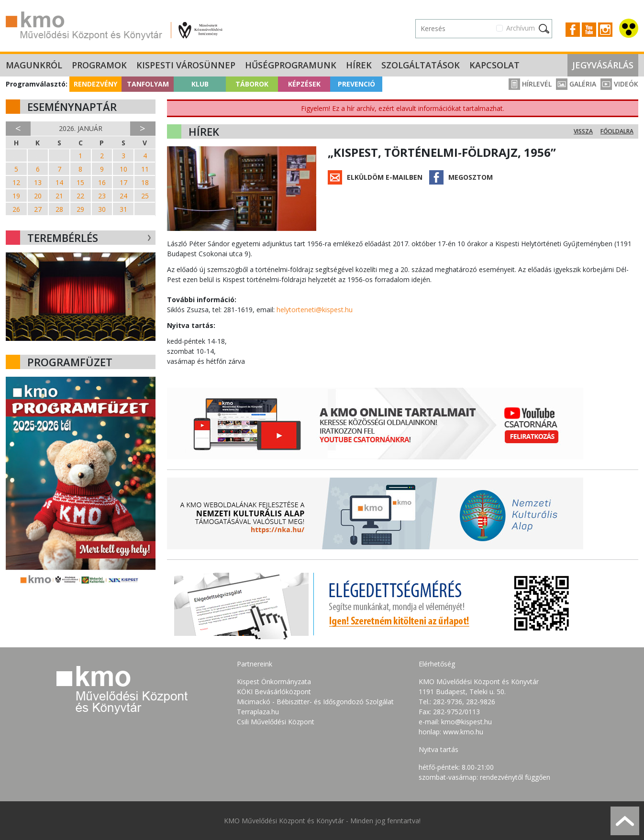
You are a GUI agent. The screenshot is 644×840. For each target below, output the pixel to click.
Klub (200, 84)
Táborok (252, 84)
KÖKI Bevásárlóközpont (274, 692)
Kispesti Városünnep (186, 65)
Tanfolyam (148, 84)
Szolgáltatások (421, 65)
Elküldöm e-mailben (385, 177)
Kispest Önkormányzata (274, 682)
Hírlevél (530, 84)
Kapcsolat (494, 65)
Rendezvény (95, 84)
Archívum (521, 28)
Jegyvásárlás (603, 65)
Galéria (576, 84)
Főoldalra (617, 131)
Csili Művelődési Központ (276, 722)
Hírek (359, 65)
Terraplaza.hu (258, 712)
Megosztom (471, 177)
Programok (99, 65)
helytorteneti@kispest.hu (315, 310)
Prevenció (356, 84)
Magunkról (34, 65)
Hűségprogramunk (291, 65)
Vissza (583, 131)
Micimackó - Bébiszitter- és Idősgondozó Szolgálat (315, 702)
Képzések (304, 84)
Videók (619, 84)
